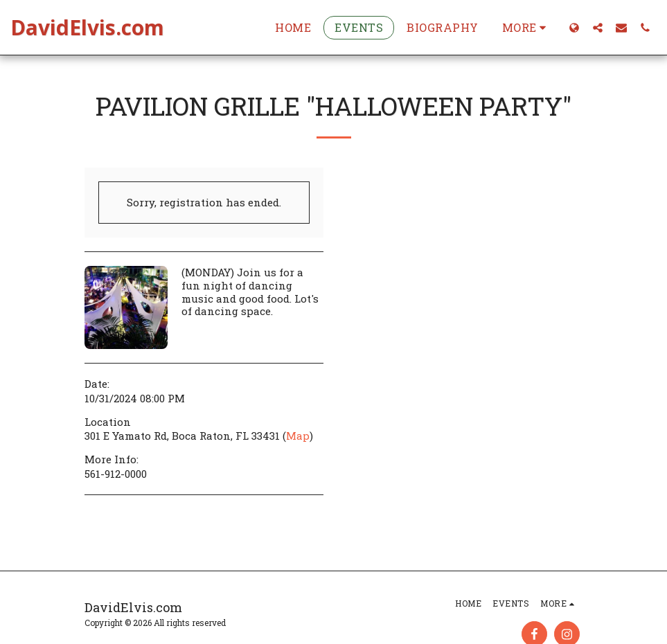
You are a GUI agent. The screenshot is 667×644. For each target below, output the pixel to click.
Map (298, 436)
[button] (598, 27)
